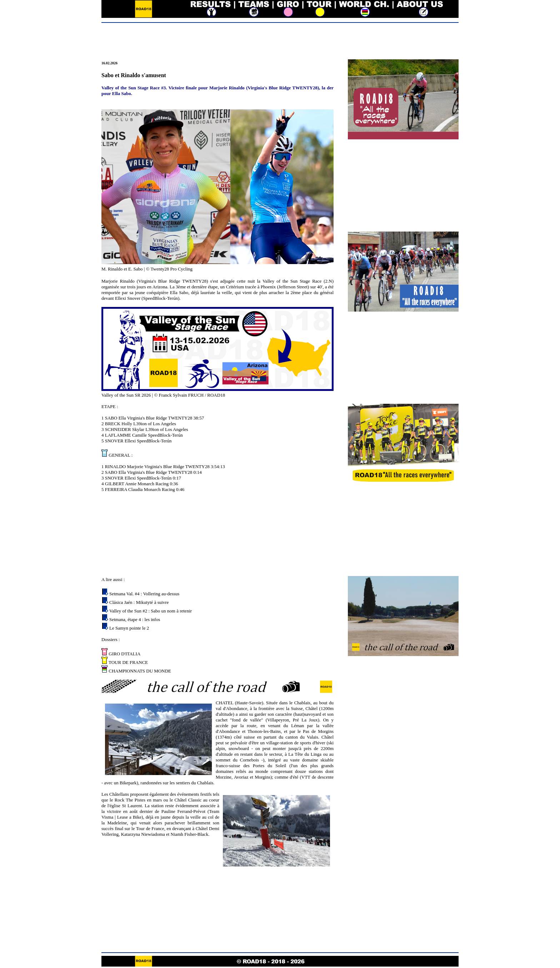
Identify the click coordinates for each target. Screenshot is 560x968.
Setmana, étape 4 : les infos (135, 619)
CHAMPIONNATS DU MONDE (139, 671)
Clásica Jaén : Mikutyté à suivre (139, 602)
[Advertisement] (280, 42)
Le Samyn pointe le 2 (129, 628)
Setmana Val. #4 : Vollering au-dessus (144, 594)
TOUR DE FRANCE (128, 662)
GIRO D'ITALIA (124, 654)
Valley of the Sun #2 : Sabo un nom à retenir (151, 611)
